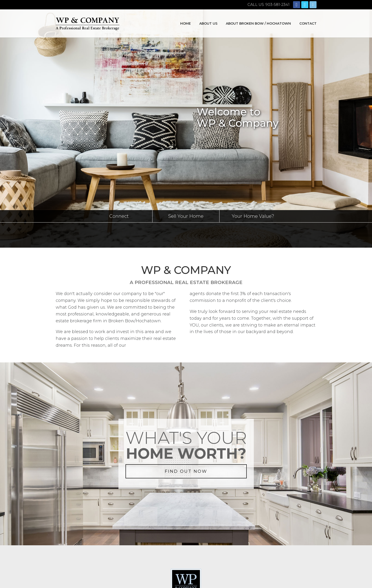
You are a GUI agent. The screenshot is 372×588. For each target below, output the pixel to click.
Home (186, 23)
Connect (119, 216)
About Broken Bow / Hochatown (258, 23)
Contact (308, 23)
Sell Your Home (186, 216)
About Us (208, 23)
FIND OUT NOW (186, 471)
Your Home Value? (253, 216)
